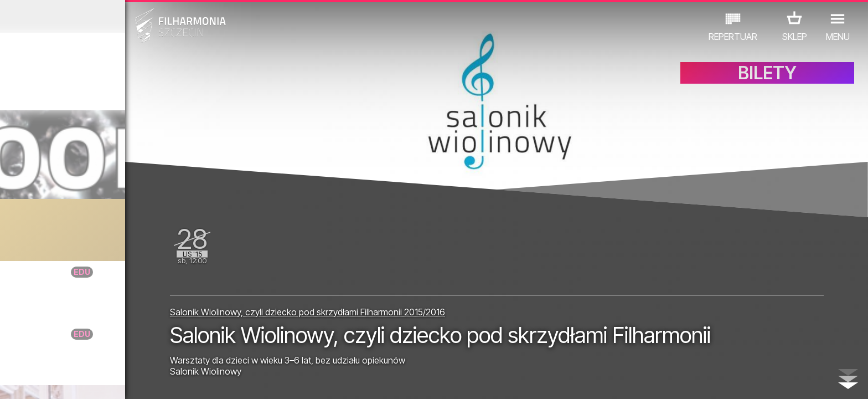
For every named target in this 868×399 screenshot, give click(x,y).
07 (119, 380)
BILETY (767, 82)
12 (207, 380)
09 (154, 380)
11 (189, 380)
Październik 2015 (113, 17)
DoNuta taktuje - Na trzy (129, 272)
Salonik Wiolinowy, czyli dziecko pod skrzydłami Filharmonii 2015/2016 (402, 275)
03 (48, 380)
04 (66, 380)
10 (172, 380)
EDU (96, 351)
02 (31, 380)
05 (84, 380)
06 (101, 380)
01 (13, 380)
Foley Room (99, 221)
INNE (181, 351)
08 (137, 380)
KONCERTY (52, 351)
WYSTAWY (138, 351)
